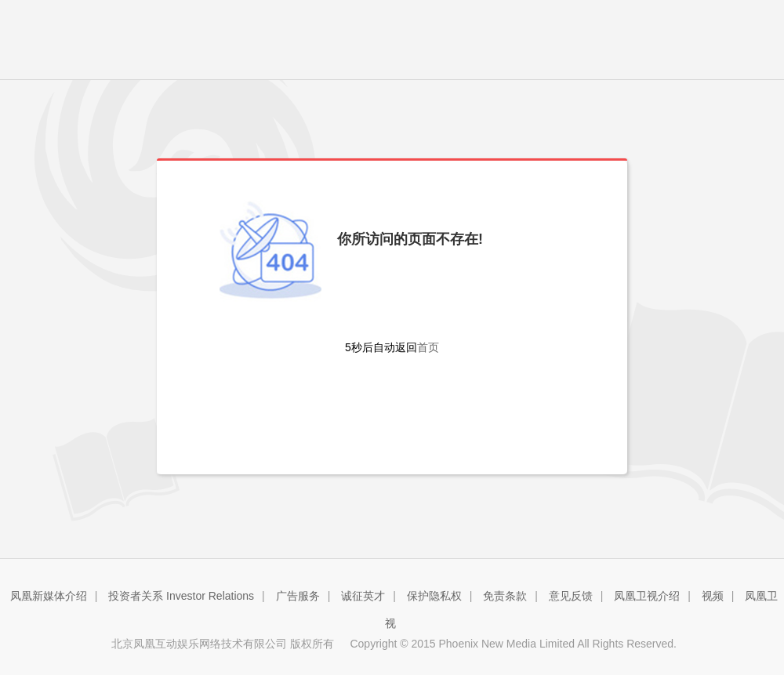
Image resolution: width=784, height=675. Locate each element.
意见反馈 (571, 596)
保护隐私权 (434, 596)
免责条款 (505, 596)
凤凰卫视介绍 (647, 596)
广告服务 (298, 596)
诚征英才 (363, 596)
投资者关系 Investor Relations (181, 596)
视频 (713, 596)
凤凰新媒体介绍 (49, 596)
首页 (428, 347)
